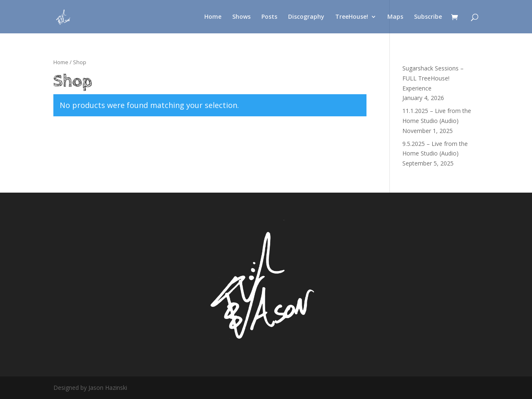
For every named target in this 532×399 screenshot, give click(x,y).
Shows (241, 17)
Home (213, 17)
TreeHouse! (352, 17)
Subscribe (428, 17)
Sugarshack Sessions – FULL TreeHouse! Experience (433, 78)
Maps (395, 17)
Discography (306, 17)
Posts (269, 17)
